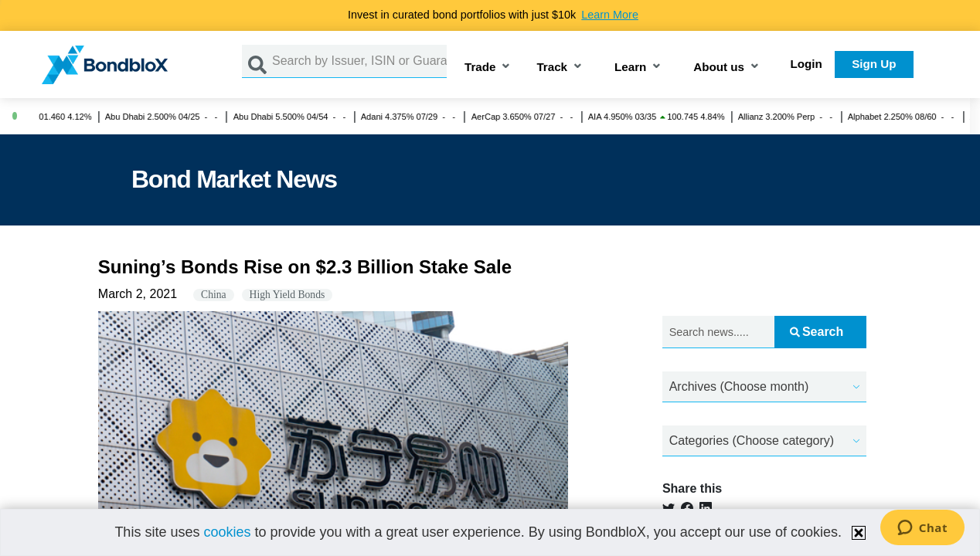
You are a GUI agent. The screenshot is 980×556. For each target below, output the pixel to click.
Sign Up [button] (874, 64)
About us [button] (719, 68)
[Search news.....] (718, 332)
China (213, 295)
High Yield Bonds (288, 295)
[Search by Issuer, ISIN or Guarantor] (359, 61)
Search (817, 332)
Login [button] (806, 64)
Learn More (610, 15)
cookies (227, 532)
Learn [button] (630, 68)
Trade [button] (480, 68)
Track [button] (552, 68)
